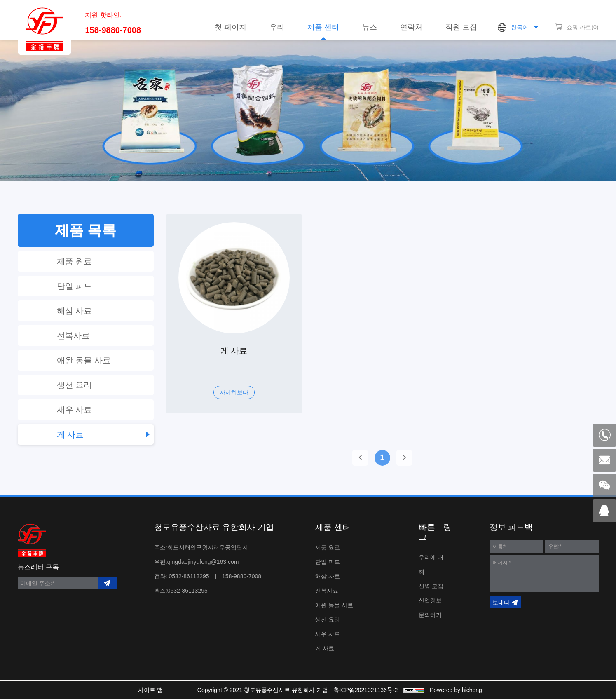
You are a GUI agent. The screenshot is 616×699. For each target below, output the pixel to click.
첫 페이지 (231, 27)
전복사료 (73, 335)
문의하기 (430, 615)
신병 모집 (431, 586)
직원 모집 (461, 27)
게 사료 (70, 434)
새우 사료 (75, 410)
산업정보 (430, 600)
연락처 (411, 27)
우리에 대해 (431, 564)
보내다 (501, 603)
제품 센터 (323, 27)
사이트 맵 (150, 690)
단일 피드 (75, 286)
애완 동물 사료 (84, 360)
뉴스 (370, 27)
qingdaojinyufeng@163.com (203, 562)
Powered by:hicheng (456, 690)
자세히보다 (234, 392)
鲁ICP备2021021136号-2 (366, 690)
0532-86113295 (189, 576)
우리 (277, 27)
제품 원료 (75, 261)
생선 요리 (75, 385)
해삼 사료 (75, 311)
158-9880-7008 (113, 30)
